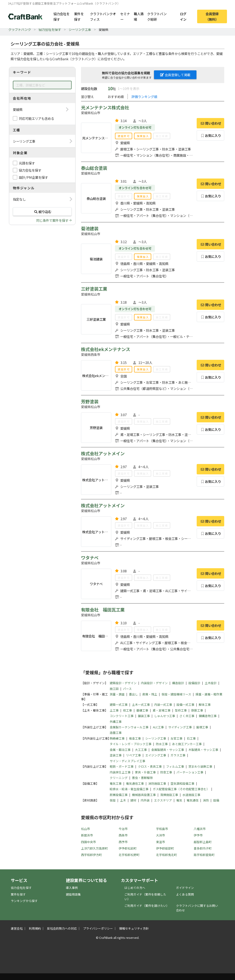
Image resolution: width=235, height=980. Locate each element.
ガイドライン (185, 888)
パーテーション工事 (190, 772)
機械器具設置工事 (144, 795)
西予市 (123, 842)
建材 (133, 800)
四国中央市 (88, 842)
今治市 (123, 829)
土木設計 (211, 683)
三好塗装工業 (94, 289)
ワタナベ (90, 558)
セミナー (125, 16)
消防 (206, 800)
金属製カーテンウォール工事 (129, 727)
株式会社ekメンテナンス (106, 349)
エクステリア (163, 800)
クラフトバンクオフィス (103, 16)
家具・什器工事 (145, 772)
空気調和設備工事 (182, 783)
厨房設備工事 (119, 795)
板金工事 (135, 738)
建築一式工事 (119, 705)
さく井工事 (187, 716)
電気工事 (116, 783)
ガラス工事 (178, 755)
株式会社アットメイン (103, 453)
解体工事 (205, 705)
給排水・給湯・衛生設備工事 (129, 789)
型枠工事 (181, 710)
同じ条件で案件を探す (52, 220)
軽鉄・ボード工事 (122, 766)
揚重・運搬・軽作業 (209, 694)
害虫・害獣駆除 (142, 778)
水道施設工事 (191, 795)
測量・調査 (117, 694)
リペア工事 (133, 755)
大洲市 (161, 835)
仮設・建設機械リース (176, 694)
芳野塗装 (90, 401)
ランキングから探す (24, 901)
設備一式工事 (185, 705)
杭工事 (127, 710)
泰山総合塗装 (94, 168)
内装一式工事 (163, 705)
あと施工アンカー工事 (187, 744)
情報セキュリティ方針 (134, 928)
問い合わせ (210, 123)
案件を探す (79, 16)
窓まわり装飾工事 (200, 766)
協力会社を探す (62, 16)
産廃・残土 (150, 694)
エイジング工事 (156, 755)
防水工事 (162, 744)
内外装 (145, 800)
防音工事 (166, 772)
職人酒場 (139, 16)
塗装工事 (116, 755)
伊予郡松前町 (128, 848)
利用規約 (35, 928)
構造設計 (178, 683)
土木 (123, 800)
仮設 (113, 800)
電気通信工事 (135, 783)
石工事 (191, 738)
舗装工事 (144, 716)
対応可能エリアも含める (36, 118)
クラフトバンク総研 (157, 16)
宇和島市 (162, 829)
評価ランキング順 (144, 97)
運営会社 (17, 928)
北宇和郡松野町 (129, 855)
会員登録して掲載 (175, 75)
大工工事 (141, 750)
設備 (216, 800)
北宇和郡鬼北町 (166, 855)
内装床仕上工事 (120, 772)
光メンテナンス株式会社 (105, 107)
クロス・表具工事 (150, 766)
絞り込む (42, 212)
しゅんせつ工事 (165, 716)
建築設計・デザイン (123, 683)
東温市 (161, 842)
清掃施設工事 (169, 795)
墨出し (133, 694)
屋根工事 (202, 727)
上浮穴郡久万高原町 (94, 848)
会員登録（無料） (212, 16)
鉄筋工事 (197, 710)
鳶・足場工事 (162, 710)
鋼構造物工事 (208, 716)
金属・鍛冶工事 (120, 750)
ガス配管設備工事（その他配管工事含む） (181, 789)
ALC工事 (158, 727)
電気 (179, 800)
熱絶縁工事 (117, 738)
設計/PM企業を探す (33, 177)
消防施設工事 (157, 783)
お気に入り (211, 135)
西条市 (123, 835)
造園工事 (116, 733)
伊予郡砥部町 (165, 848)
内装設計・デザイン (154, 683)
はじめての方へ (135, 888)
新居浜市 (87, 835)
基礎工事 (142, 710)
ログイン (183, 16)
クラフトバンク (20, 29)
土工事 (114, 710)
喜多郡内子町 (203, 848)
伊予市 (198, 835)
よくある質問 (185, 894)
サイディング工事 (180, 727)
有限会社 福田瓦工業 (103, 610)
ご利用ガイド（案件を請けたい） (147, 906)
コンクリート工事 (122, 716)
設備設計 (194, 683)
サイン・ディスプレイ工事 (127, 761)
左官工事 (176, 738)
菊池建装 (90, 228)
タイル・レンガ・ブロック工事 (131, 744)
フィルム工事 (175, 766)
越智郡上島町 (203, 842)
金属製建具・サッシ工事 (168, 750)
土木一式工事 (141, 705)
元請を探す (27, 163)
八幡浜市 (200, 829)
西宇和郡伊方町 (91, 855)
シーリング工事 (80, 29)
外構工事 (116, 722)
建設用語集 (73, 894)
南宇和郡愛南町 (204, 855)
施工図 (114, 689)
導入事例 (72, 888)
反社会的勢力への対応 (62, 928)
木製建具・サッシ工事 (203, 750)
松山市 (85, 829)
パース (127, 689)
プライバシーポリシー (98, 928)
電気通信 (193, 800)
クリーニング (119, 778)
